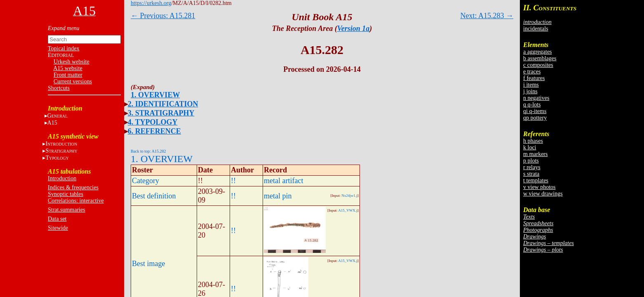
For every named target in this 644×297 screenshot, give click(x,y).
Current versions (73, 81)
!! (233, 181)
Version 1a (354, 28)
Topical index (63, 48)
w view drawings (543, 194)
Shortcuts (59, 88)
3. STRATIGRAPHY (161, 113)
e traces (532, 72)
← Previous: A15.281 (163, 16)
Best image (148, 264)
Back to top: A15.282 (148, 151)
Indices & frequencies (73, 187)
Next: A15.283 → (487, 16)
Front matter (68, 75)
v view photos (539, 187)
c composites (538, 65)
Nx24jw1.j (349, 196)
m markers (535, 154)
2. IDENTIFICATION (163, 104)
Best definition (154, 196)
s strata (531, 174)
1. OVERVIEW (155, 95)
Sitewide (58, 228)
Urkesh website (72, 62)
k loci (530, 147)
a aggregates (538, 52)
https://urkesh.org (151, 3)
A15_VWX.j (348, 210)
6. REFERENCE (154, 131)
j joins (530, 91)
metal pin (278, 196)
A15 (52, 123)
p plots (531, 161)
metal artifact (283, 181)
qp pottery (535, 118)
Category (146, 181)
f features (534, 78)
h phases (533, 141)
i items (531, 85)
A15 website (68, 68)
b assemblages (540, 58)
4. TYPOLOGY (153, 122)
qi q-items (535, 111)
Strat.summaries (67, 210)
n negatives (536, 98)
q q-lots (532, 105)
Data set (57, 219)
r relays (532, 167)
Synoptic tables (66, 194)
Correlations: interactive (76, 201)
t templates (536, 180)
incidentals (536, 29)
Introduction (62, 178)
